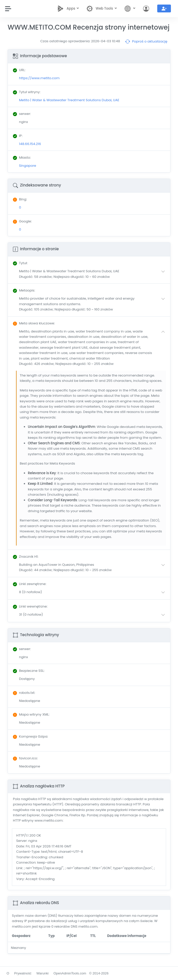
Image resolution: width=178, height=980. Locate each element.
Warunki (43, 973)
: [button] (20, 263)
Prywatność (23, 973)
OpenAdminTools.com (70, 973)
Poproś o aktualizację (146, 41)
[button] (93, 274)
